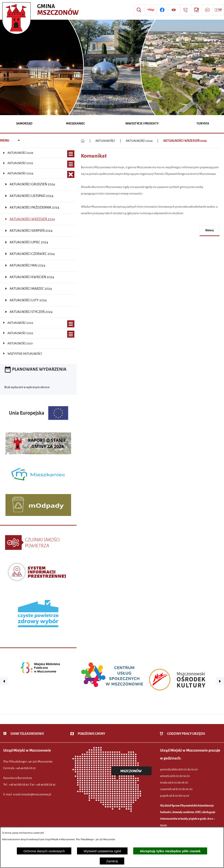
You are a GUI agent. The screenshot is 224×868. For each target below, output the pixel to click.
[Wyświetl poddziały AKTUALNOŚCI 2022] (71, 334)
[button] (4, 681)
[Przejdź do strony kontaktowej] (185, 10)
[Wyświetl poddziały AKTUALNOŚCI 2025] (71, 164)
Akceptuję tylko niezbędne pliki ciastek (170, 851)
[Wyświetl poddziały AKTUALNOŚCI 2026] (71, 154)
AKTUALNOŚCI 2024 (139, 141)
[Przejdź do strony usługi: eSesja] (196, 10)
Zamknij (112, 861)
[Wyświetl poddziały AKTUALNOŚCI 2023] (71, 324)
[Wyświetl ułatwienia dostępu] (174, 10)
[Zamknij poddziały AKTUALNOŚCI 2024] (71, 174)
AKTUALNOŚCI (105, 141)
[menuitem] (24, 124)
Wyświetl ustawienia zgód (102, 851)
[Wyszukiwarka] (139, 10)
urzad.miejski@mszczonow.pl (32, 794)
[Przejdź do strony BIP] (151, 10)
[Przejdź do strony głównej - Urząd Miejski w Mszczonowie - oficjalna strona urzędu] (41, 10)
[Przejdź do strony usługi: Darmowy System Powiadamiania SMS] (207, 10)
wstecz (210, 230)
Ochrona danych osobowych (44, 851)
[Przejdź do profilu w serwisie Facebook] (162, 10)
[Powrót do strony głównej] (83, 141)
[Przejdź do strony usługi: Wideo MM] (218, 10)
